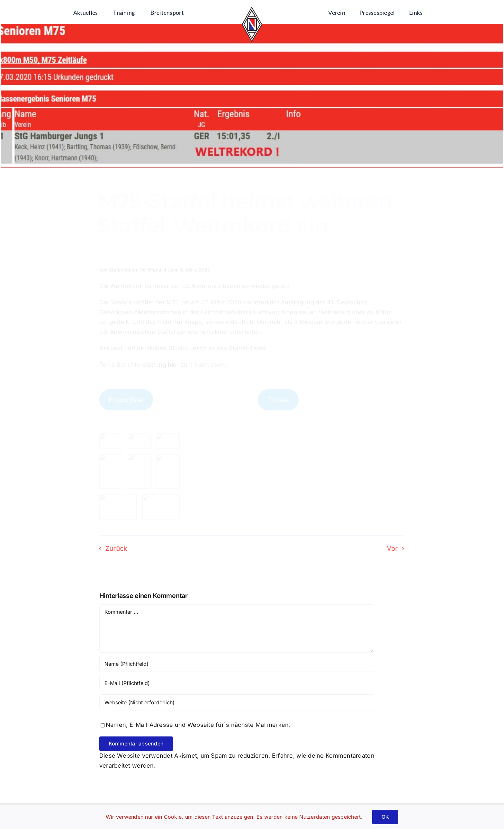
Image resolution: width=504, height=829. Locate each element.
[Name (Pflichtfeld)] (237, 664)
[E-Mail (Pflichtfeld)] (237, 683)
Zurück (111, 548)
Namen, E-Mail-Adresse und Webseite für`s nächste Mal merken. (198, 725)
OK (385, 817)
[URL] (237, 702)
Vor (387, 548)
